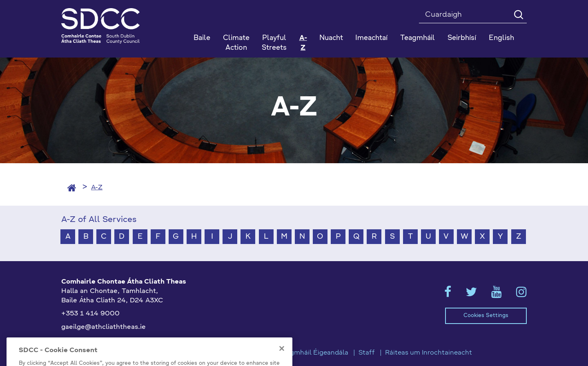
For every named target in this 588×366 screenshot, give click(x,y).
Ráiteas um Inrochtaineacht (429, 353)
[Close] (282, 361)
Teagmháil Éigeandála (314, 353)
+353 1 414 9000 (90, 314)
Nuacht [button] (331, 38)
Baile (202, 38)
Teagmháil (418, 38)
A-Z (303, 43)
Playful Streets (274, 43)
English (501, 38)
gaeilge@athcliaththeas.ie (104, 327)
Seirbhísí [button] (462, 38)
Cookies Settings (486, 316)
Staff (367, 353)
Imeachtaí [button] (371, 38)
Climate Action (236, 43)
